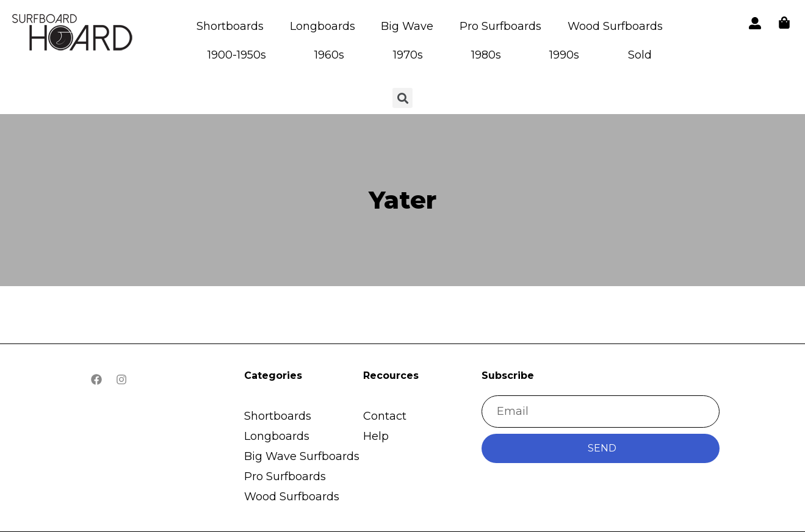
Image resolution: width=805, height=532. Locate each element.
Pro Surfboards (500, 26)
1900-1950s (237, 55)
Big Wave (407, 26)
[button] (73, 34)
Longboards (323, 26)
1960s (329, 55)
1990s (564, 55)
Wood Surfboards (615, 26)
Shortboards (230, 26)
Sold (640, 55)
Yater (402, 200)
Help (376, 436)
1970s (408, 55)
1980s (486, 55)
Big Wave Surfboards (302, 456)
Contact (385, 416)
